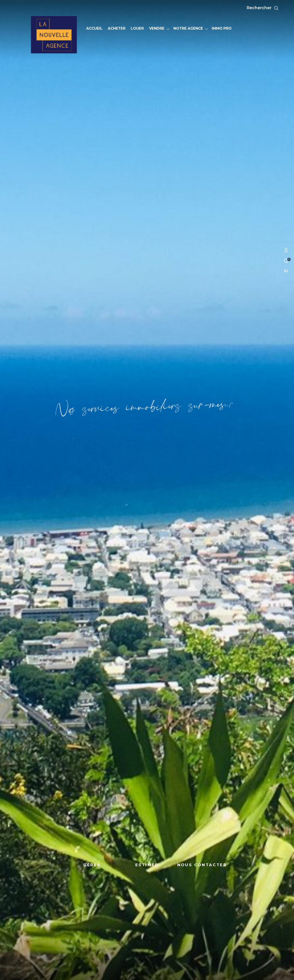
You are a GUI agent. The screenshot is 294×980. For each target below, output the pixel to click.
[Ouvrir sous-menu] (168, 29)
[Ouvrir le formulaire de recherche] (273, 8)
